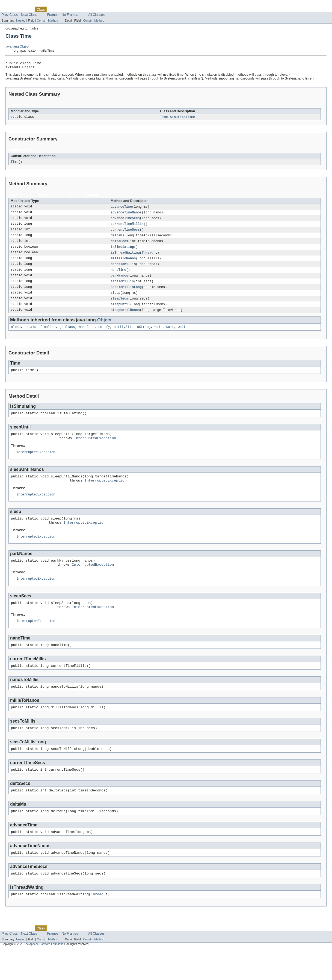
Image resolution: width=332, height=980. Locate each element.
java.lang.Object (17, 46)
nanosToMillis (123, 269)
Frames (53, 15)
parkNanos (119, 281)
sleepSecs (119, 305)
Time (14, 164)
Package (25, 9)
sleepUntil (120, 311)
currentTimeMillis (127, 227)
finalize (48, 335)
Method (53, 20)
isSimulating (122, 251)
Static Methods (50, 197)
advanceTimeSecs (125, 221)
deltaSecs (119, 245)
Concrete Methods (84, 197)
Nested (21, 20)
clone (16, 335)
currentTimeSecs (125, 233)
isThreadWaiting (125, 257)
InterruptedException (95, 449)
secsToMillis (122, 287)
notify (104, 335)
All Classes (96, 15)
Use (53, 9)
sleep (115, 299)
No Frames (70, 15)
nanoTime (118, 275)
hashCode (87, 335)
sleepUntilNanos (125, 317)
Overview (9, 9)
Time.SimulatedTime (178, 119)
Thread (148, 257)
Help (104, 9)
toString (143, 335)
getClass (67, 335)
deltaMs (117, 239)
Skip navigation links (15, 5)
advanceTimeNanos (126, 215)
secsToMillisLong (126, 293)
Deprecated (78, 9)
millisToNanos (123, 263)
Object (29, 69)
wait (158, 335)
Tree (62, 9)
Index (93, 9)
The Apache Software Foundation (45, 975)
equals (30, 335)
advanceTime (121, 209)
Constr (41, 20)
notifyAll (123, 335)
